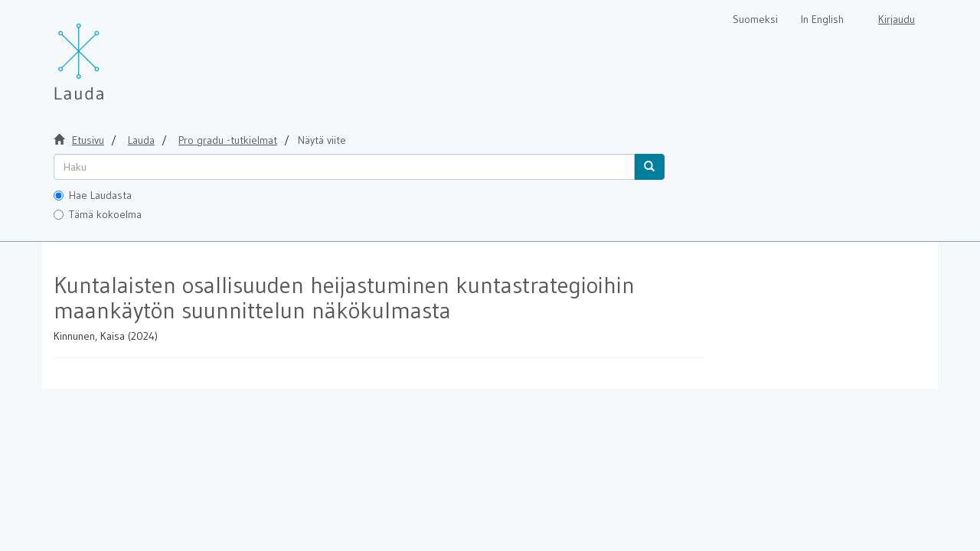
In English (822, 19)
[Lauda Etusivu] (111, 54)
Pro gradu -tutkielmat (228, 140)
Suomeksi (755, 19)
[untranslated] (344, 167)
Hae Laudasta (93, 195)
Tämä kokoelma (98, 214)
